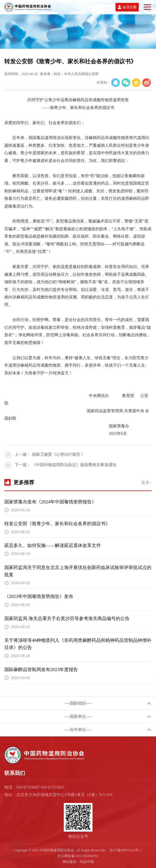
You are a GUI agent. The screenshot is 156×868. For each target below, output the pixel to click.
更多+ (147, 483)
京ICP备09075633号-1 (125, 850)
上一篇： (50, 454)
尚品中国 (87, 862)
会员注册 (130, 7)
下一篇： (66, 465)
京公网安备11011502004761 (78, 856)
